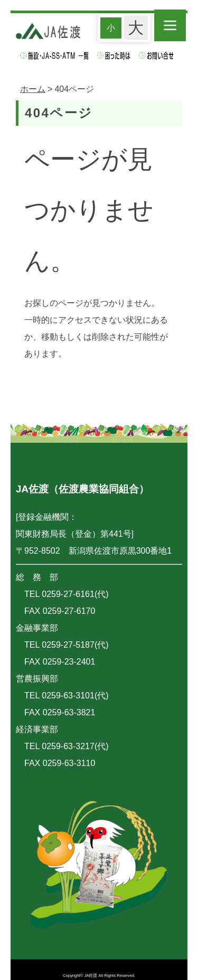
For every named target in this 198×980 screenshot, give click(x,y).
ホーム (33, 89)
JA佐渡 (91, 976)
